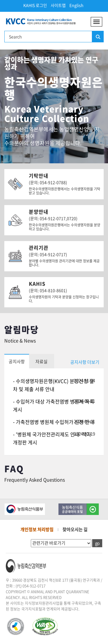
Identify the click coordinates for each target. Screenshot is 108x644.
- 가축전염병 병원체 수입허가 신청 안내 (54, 422)
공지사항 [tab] (17, 361)
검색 (98, 37)
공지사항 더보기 (85, 362)
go (97, 543)
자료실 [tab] (41, 361)
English (76, 5)
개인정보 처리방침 (37, 529)
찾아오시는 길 (75, 529)
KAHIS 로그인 (35, 5)
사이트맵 (58, 5)
